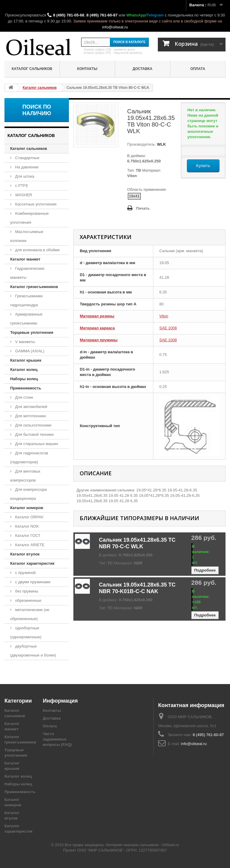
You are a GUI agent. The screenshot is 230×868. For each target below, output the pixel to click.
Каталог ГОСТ (27, 536)
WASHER (23, 195)
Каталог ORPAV (29, 517)
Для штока (24, 176)
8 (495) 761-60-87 (102, 15)
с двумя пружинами (32, 582)
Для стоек (24, 397)
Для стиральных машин (36, 444)
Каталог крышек (26, 360)
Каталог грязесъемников (34, 287)
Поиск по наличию (37, 110)
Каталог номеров (27, 508)
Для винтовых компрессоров (25, 476)
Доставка (143, 69)
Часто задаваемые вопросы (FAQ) (57, 739)
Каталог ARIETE (29, 545)
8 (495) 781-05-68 (69, 15)
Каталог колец (24, 370)
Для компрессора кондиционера (28, 494)
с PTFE (21, 186)
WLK (161, 144)
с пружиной (25, 573)
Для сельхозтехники (33, 425)
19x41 (134, 196)
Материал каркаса (97, 328)
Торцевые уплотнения (32, 332)
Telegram (155, 15)
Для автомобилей (31, 407)
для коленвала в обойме (37, 250)
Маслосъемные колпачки (27, 236)
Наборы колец (24, 379)
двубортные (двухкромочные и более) (33, 651)
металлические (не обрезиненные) (30, 614)
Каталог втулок (25, 554)
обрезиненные (28, 600)
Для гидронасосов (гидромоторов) (29, 457)
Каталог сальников (32, 69)
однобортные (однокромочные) (26, 632)
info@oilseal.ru (115, 27)
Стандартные (27, 158)
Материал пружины (99, 340)
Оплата (198, 69)
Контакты (87, 69)
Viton (164, 316)
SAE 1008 (168, 328)
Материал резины (97, 316)
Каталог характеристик (32, 563)
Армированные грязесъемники (26, 319)
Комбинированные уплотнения (29, 218)
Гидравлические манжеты (27, 273)
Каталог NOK (27, 526)
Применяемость (26, 388)
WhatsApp (136, 15)
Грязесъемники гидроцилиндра (26, 300)
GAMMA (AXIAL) (29, 351)
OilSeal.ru (171, 845)
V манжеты (25, 342)
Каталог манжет (25, 259)
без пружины (26, 591)
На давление (26, 167)
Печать (143, 208)
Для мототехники (30, 416)
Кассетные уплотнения (35, 204)
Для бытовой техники (34, 434)
